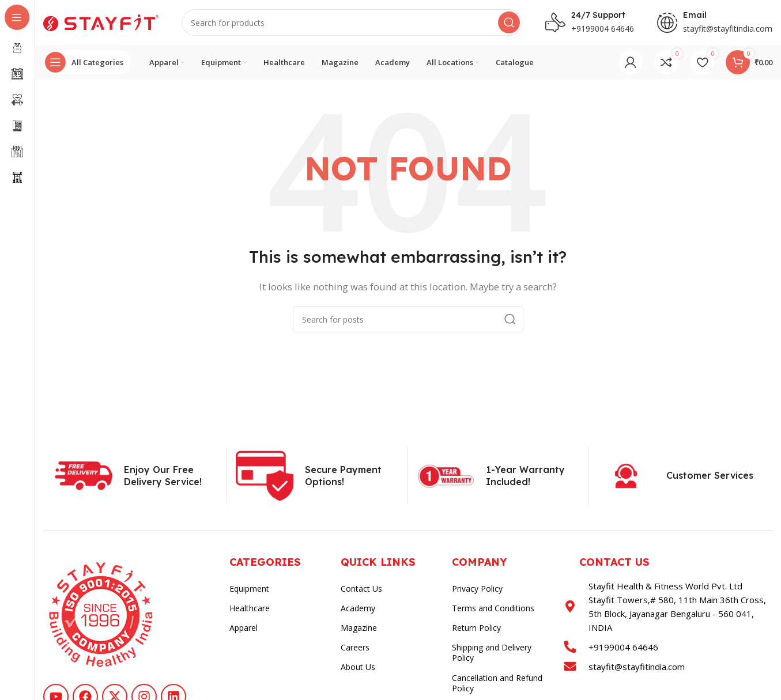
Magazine (359, 629)
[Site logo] (101, 22)
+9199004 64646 (603, 29)
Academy (358, 609)
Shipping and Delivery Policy (492, 654)
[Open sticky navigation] (87, 63)
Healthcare (250, 609)
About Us (358, 668)
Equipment (249, 590)
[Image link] (101, 615)
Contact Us (361, 590)
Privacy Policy (477, 590)
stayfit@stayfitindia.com (728, 29)
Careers (355, 648)
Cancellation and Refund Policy (497, 684)
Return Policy (476, 629)
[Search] (352, 23)
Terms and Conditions (493, 609)
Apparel (244, 629)
